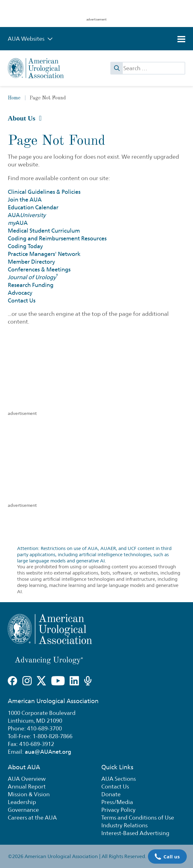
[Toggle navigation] (181, 39)
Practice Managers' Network (44, 254)
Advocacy (20, 293)
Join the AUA (25, 200)
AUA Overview (27, 779)
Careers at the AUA (32, 818)
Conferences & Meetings (39, 269)
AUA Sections (119, 779)
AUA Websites (30, 39)
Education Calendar (33, 207)
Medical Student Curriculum (44, 231)
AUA (27, 215)
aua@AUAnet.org (48, 752)
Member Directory (31, 262)
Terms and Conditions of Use (138, 818)
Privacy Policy (118, 810)
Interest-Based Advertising (135, 833)
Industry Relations (124, 825)
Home (14, 98)
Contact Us (22, 300)
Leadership (22, 802)
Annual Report (27, 786)
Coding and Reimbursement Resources (57, 238)
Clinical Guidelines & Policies (44, 192)
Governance (23, 810)
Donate (111, 794)
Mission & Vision (29, 794)
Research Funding (31, 285)
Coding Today (25, 246)
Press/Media (117, 802)
